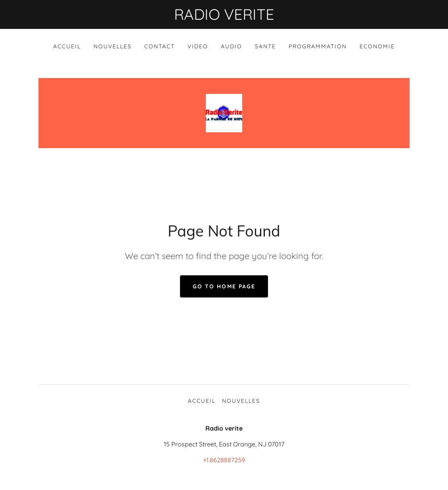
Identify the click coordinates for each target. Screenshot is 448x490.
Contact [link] (160, 46)
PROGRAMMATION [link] (318, 46)
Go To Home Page (224, 286)
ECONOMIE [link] (377, 46)
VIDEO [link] (198, 46)
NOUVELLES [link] (113, 46)
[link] (224, 112)
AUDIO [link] (232, 46)
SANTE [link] (265, 46)
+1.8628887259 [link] (224, 460)
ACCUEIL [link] (67, 46)
